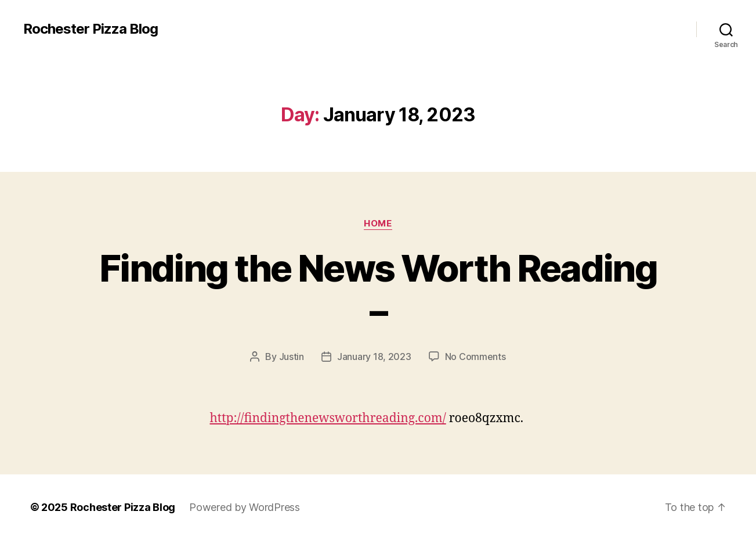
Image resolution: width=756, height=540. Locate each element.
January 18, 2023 (374, 357)
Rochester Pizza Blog (91, 29)
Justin (292, 357)
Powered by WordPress (245, 507)
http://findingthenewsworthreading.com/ (328, 418)
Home (378, 224)
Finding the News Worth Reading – (378, 289)
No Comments (475, 357)
